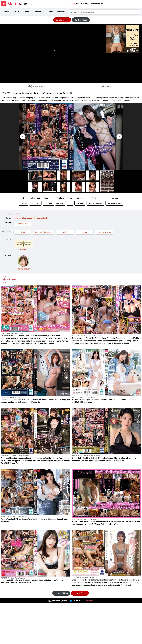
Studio (16, 12)
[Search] (105, 12)
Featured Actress (104, 232)
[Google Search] (138, 12)
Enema (85, 232)
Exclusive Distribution (44, 232)
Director (61, 12)
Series (26, 12)
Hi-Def (22, 232)
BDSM (65, 232)
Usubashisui (22, 224)
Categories (39, 12)
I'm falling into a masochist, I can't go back (30, 218)
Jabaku (16, 214)
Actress (6, 12)
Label (50, 12)
